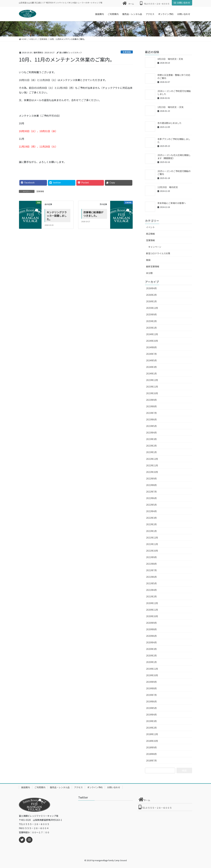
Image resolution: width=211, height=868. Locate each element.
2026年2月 (151, 295)
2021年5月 (151, 583)
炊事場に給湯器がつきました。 (93, 214)
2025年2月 (151, 321)
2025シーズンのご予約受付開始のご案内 (174, 173)
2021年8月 (151, 564)
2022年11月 (152, 465)
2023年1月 (151, 452)
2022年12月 (152, 459)
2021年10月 (152, 551)
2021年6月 (151, 577)
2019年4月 (151, 715)
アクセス (78, 787)
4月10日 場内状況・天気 (170, 59)
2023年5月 (151, 426)
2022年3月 (151, 518)
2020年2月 (151, 655)
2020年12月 (152, 603)
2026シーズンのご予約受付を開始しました (174, 93)
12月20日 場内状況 (168, 187)
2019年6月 (151, 701)
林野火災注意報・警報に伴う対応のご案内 (174, 77)
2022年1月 (151, 531)
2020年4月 (151, 642)
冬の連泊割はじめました (169, 123)
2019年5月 (151, 708)
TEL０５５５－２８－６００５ (155, 3)
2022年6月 (151, 498)
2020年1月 (151, 662)
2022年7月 (151, 492)
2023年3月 (151, 439)
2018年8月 (151, 754)
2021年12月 (152, 538)
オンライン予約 (95, 787)
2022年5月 (151, 505)
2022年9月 (151, 478)
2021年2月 (151, 596)
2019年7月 (151, 695)
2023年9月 (151, 400)
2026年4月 (151, 288)
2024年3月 (151, 367)
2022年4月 (151, 511)
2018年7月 (151, 760)
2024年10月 (152, 341)
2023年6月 (151, 419)
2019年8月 (151, 688)
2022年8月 (151, 485)
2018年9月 (151, 747)
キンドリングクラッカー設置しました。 (57, 216)
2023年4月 (151, 433)
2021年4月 (151, 590)
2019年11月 (152, 669)
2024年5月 (151, 360)
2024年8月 (151, 347)
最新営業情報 (153, 266)
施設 (148, 260)
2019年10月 (152, 675)
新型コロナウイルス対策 (158, 253)
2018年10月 (152, 741)
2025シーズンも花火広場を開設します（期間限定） (174, 157)
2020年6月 (151, 636)
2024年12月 (152, 334)
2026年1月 (151, 301)
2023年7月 (151, 413)
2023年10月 (152, 393)
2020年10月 (152, 616)
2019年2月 (151, 728)
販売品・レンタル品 (60, 787)
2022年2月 (151, 524)
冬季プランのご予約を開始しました (174, 141)
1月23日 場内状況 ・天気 (171, 107)
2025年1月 (151, 328)
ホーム (128, 3)
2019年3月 (151, 721)
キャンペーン (155, 247)
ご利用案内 (40, 787)
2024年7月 (151, 354)
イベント (150, 227)
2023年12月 (152, 380)
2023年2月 (151, 446)
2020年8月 (151, 629)
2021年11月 (152, 544)
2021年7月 (151, 570)
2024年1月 (151, 373)
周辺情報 (150, 234)
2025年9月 (151, 314)
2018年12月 (152, 734)
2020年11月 (152, 610)
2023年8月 (151, 406)
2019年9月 (151, 682)
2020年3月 (151, 649)
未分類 (149, 273)
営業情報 (127, 52)
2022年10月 (152, 472)
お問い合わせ (182, 3)
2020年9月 (151, 623)
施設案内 (26, 787)
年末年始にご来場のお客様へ (172, 203)
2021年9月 (151, 557)
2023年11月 (152, 387)
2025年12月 (152, 308)
